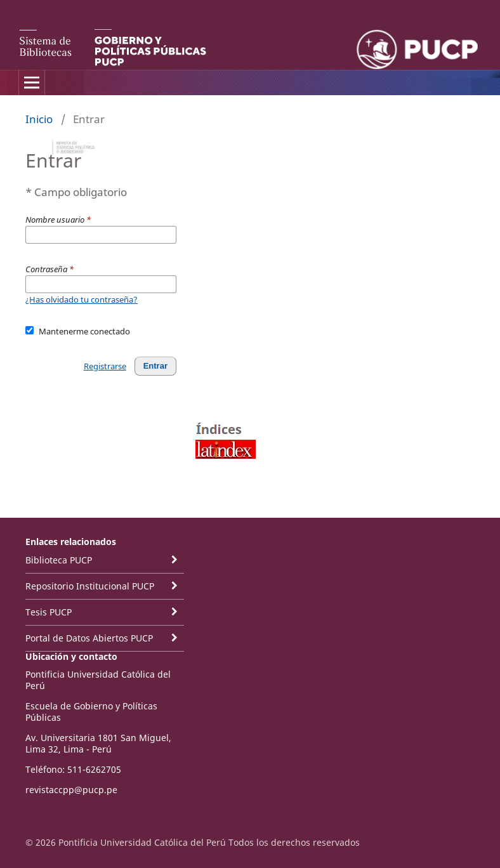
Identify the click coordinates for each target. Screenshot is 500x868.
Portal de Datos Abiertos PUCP (89, 638)
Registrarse (105, 366)
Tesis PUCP (49, 612)
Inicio (39, 119)
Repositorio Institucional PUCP (90, 586)
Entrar (155, 366)
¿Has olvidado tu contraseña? (82, 299)
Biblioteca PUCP (59, 560)
